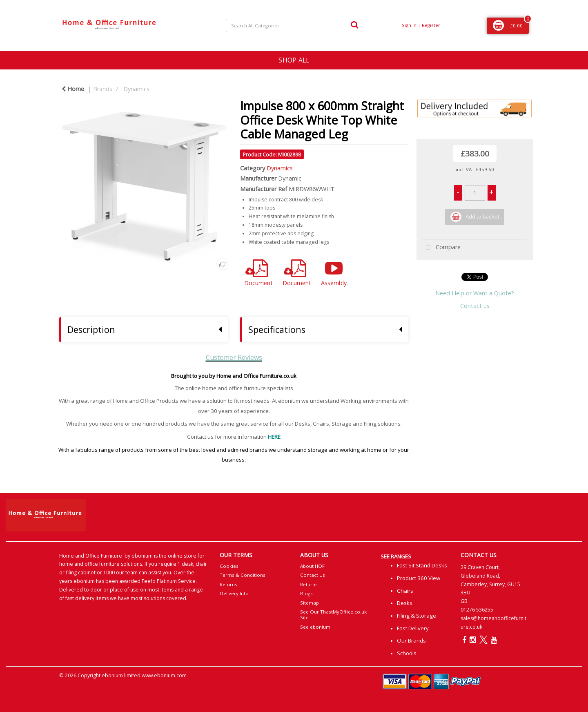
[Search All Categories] (294, 26)
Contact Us (313, 575)
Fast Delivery (413, 628)
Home (73, 89)
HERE (274, 437)
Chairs (405, 591)
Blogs (306, 593)
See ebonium (315, 627)
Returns (228, 584)
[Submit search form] (354, 25)
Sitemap (310, 603)
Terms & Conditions (243, 575)
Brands (103, 89)
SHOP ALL (294, 60)
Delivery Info (234, 593)
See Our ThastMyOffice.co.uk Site (333, 615)
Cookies (229, 566)
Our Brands (411, 641)
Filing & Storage (416, 616)
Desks (405, 603)
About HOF (312, 566)
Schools (407, 653)
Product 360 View (419, 578)
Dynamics (136, 89)
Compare (441, 248)
